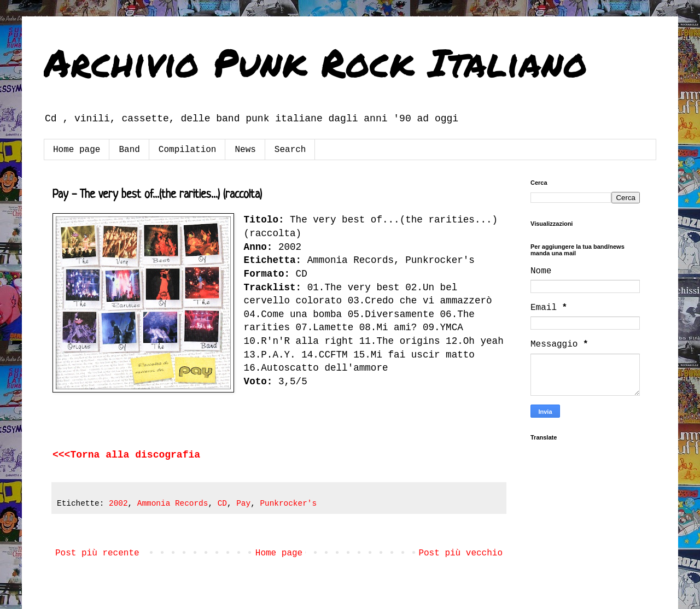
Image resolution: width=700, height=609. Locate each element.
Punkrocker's (288, 503)
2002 (118, 503)
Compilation (188, 150)
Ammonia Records (173, 503)
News (245, 150)
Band (129, 150)
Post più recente (97, 553)
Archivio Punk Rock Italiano (316, 62)
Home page (77, 150)
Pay (243, 503)
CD (222, 503)
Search (290, 150)
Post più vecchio (460, 553)
